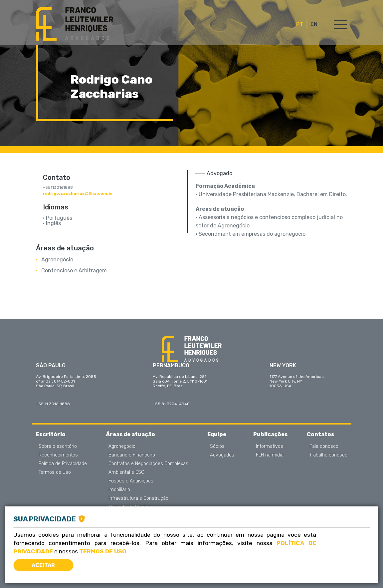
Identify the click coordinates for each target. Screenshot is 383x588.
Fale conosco (324, 446)
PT (300, 24)
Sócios (217, 446)
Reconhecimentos (58, 455)
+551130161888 (58, 187)
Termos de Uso (55, 472)
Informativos (270, 446)
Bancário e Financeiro (132, 455)
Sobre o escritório (58, 446)
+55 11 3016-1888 (53, 404)
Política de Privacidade (63, 464)
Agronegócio (57, 260)
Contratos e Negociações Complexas (148, 464)
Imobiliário (119, 490)
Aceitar (43, 565)
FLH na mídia (270, 455)
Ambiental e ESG (126, 472)
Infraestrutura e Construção (138, 498)
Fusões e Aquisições (131, 481)
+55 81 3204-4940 (171, 404)
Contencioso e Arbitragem (74, 271)
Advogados (222, 455)
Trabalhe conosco (328, 455)
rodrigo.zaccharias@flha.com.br (78, 193)
